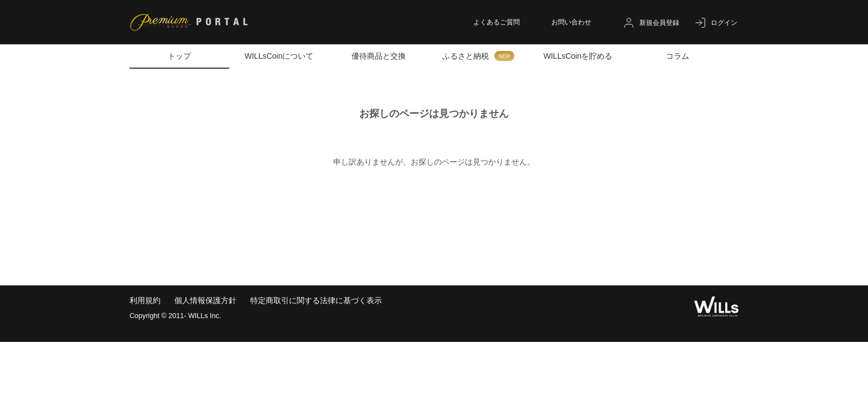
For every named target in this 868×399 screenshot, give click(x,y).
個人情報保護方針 (205, 300)
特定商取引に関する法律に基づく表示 (316, 300)
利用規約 (145, 300)
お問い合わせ (571, 22)
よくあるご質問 (497, 22)
